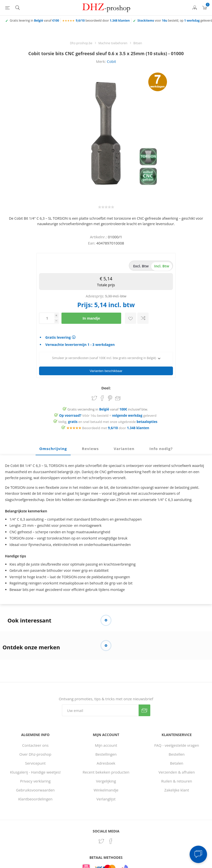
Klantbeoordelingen (35, 797)
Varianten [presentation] (124, 447)
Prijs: (85, 305)
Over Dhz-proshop (35, 753)
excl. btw (141, 266)
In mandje (91, 318)
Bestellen (177, 753)
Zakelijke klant (177, 788)
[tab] (53, 447)
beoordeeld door (103, 21)
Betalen (177, 762)
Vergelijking (106, 780)
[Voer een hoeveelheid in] (47, 318)
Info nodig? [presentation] (161, 447)
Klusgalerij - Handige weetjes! (35, 771)
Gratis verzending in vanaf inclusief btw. (108, 408)
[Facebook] (111, 840)
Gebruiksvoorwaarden (35, 788)
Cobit (111, 61)
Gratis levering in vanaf (34, 21)
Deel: (106, 386)
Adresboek (106, 762)
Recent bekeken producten (106, 771)
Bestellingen (106, 753)
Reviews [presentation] (90, 447)
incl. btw (162, 266)
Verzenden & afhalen (177, 771)
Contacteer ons (35, 744)
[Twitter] (101, 840)
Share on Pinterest (110, 397)
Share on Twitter (94, 397)
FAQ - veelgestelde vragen (177, 744)
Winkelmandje (106, 788)
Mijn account (106, 744)
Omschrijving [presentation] (53, 447)
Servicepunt (35, 762)
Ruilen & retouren (177, 780)
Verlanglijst (106, 797)
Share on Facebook (102, 397)
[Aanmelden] (100, 709)
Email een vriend (118, 397)
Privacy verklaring (35, 780)
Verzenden (144, 709)
